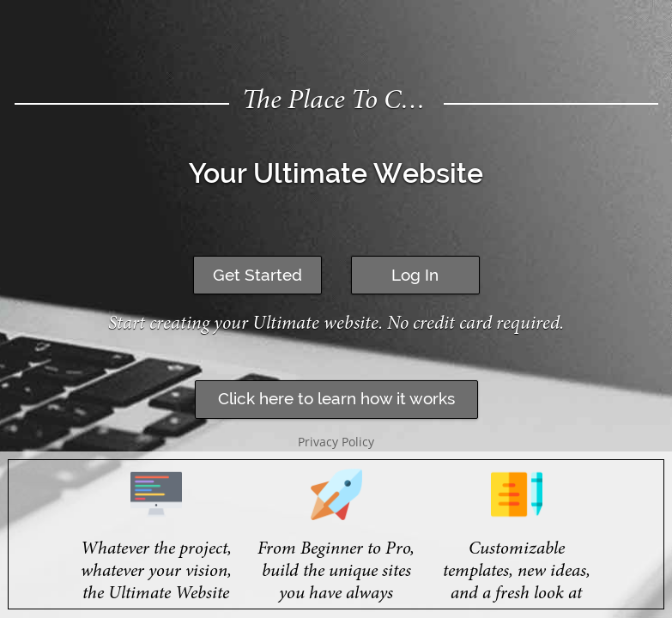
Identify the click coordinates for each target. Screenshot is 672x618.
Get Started (257, 275)
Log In (415, 275)
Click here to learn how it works (336, 398)
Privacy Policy (336, 442)
